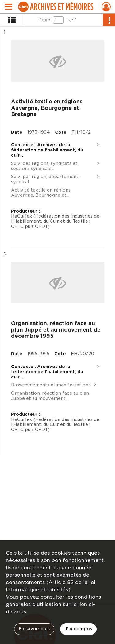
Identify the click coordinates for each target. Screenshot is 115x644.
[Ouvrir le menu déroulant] (8, 7)
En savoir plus (34, 629)
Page (44, 20)
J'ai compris (78, 629)
